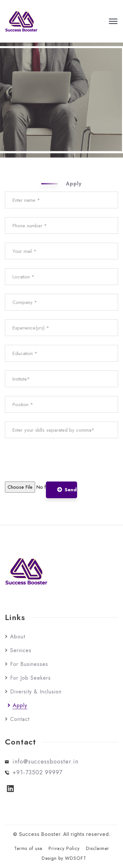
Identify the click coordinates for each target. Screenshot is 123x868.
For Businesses (29, 664)
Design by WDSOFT (64, 858)
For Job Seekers (31, 678)
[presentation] (55, 460)
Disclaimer (98, 848)
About (18, 637)
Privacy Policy (64, 848)
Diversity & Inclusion (36, 692)
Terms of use (28, 848)
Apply (20, 705)
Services (21, 650)
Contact (20, 719)
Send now (67, 490)
